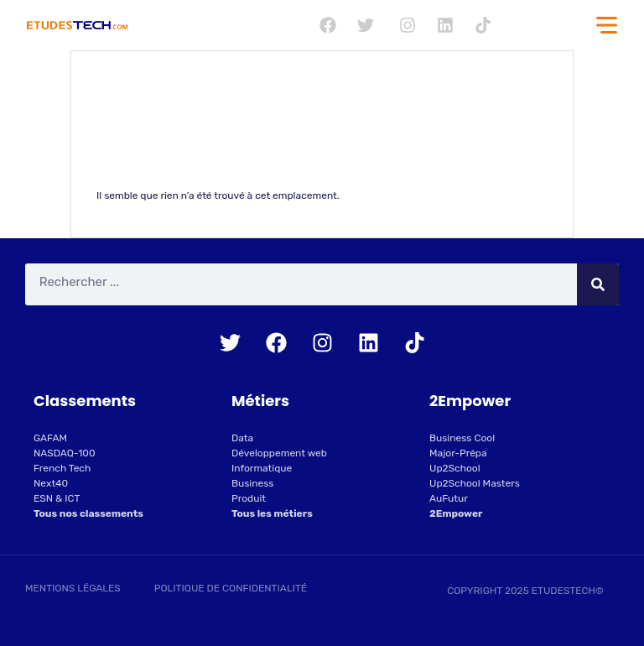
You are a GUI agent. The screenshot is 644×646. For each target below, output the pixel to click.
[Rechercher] (598, 284)
